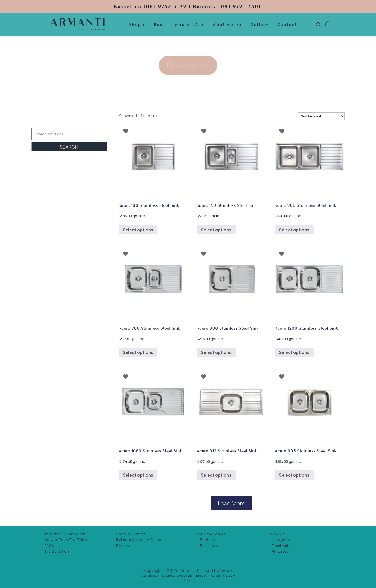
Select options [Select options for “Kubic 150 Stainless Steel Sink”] (216, 230)
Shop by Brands (131, 534)
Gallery (259, 25)
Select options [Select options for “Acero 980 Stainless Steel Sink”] (138, 352)
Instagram (281, 540)
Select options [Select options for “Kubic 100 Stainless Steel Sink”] (138, 230)
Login (188, 580)
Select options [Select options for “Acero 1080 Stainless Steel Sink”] (138, 475)
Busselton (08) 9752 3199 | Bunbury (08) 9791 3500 (188, 6)
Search (69, 147)
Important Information (65, 534)
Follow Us (276, 534)
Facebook (280, 546)
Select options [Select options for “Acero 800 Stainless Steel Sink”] (216, 352)
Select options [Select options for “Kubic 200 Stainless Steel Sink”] (294, 230)
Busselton (209, 546)
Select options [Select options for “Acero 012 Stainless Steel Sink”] (216, 475)
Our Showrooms (210, 534)
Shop (135, 25)
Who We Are (189, 25)
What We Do (227, 25)
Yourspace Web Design (177, 576)
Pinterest (280, 551)
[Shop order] (321, 116)
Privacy (123, 546)
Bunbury (208, 540)
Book (160, 25)
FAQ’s (49, 546)
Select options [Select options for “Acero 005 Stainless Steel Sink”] (294, 475)
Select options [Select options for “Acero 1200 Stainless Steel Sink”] (294, 352)
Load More (232, 503)
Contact (287, 25)
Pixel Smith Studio (222, 576)
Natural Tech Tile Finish (66, 540)
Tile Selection (57, 551)
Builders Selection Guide (139, 540)
